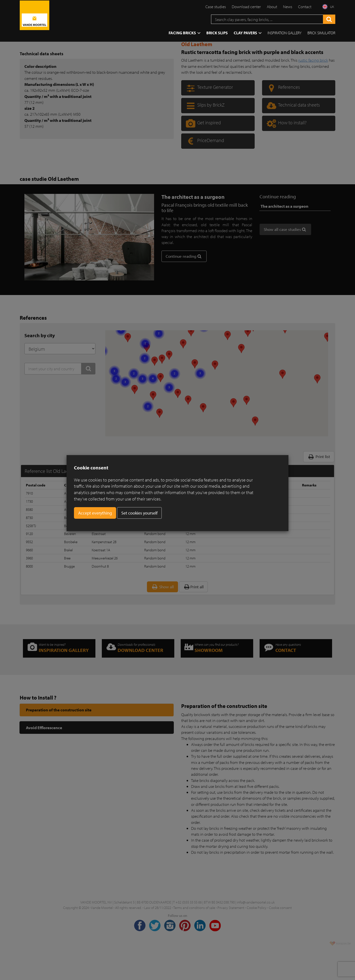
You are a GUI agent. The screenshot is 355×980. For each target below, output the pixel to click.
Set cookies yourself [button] (139, 513)
